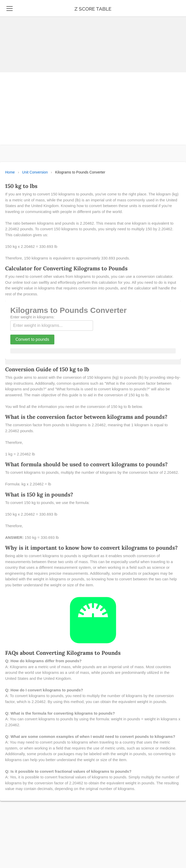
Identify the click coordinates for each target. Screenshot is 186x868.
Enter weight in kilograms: (32, 317)
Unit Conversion (35, 172)
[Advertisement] (91, 36)
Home (10, 172)
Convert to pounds (32, 339)
